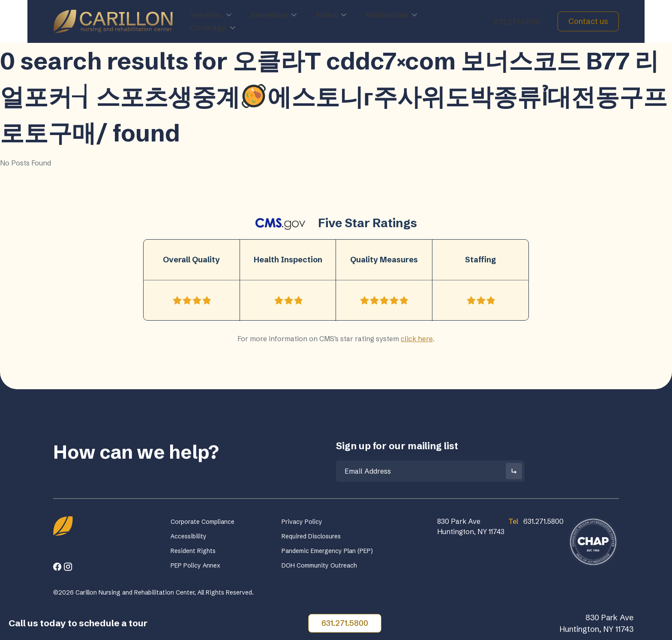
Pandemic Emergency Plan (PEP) (327, 551)
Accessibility (189, 536)
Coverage (213, 28)
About (331, 15)
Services (211, 15)
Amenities (274, 15)
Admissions (391, 15)
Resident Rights (193, 551)
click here (417, 339)
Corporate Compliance (202, 522)
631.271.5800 (517, 22)
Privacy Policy (302, 522)
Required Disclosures (311, 536)
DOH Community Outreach (319, 565)
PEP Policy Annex (195, 565)
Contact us (588, 21)
